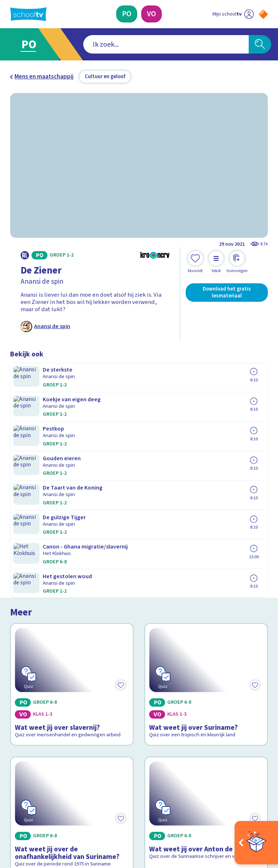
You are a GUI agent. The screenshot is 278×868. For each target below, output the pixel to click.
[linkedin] (46, 801)
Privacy (22, 714)
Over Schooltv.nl (36, 703)
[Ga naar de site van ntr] (258, 820)
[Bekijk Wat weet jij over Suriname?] (206, 427)
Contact (23, 682)
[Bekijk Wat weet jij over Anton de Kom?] (206, 551)
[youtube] (62, 801)
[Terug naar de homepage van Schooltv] (28, 14)
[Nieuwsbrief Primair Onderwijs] (203, 718)
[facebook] (14, 801)
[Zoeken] (260, 45)
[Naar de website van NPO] (263, 14)
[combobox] (128, 45)
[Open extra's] (256, 843)
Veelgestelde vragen (43, 693)
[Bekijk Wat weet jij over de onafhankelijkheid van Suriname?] (72, 551)
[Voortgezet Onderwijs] (151, 14)
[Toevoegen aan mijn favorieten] (195, 262)
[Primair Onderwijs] (127, 14)
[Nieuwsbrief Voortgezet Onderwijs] (204, 741)
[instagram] (30, 801)
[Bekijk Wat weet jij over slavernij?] (72, 427)
